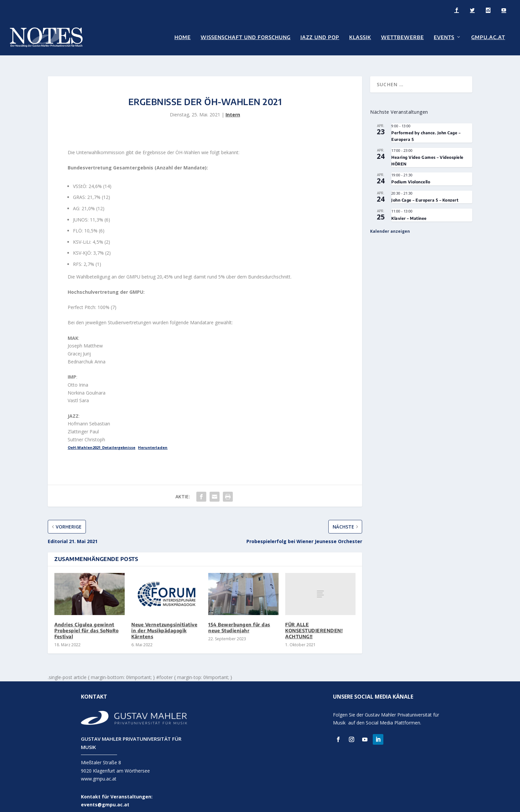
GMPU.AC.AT (488, 37)
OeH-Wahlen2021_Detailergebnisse (101, 439)
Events (444, 37)
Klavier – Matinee (409, 210)
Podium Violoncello (411, 174)
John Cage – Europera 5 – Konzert (425, 192)
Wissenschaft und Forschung (246, 37)
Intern (233, 106)
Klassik (360, 37)
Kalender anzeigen (390, 223)
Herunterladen (153, 439)
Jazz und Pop (320, 37)
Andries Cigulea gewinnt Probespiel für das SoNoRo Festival (87, 622)
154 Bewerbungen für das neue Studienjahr (239, 619)
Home (183, 37)
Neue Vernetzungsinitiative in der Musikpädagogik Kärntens (164, 622)
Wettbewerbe (402, 37)
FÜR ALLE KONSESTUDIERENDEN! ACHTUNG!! (314, 622)
